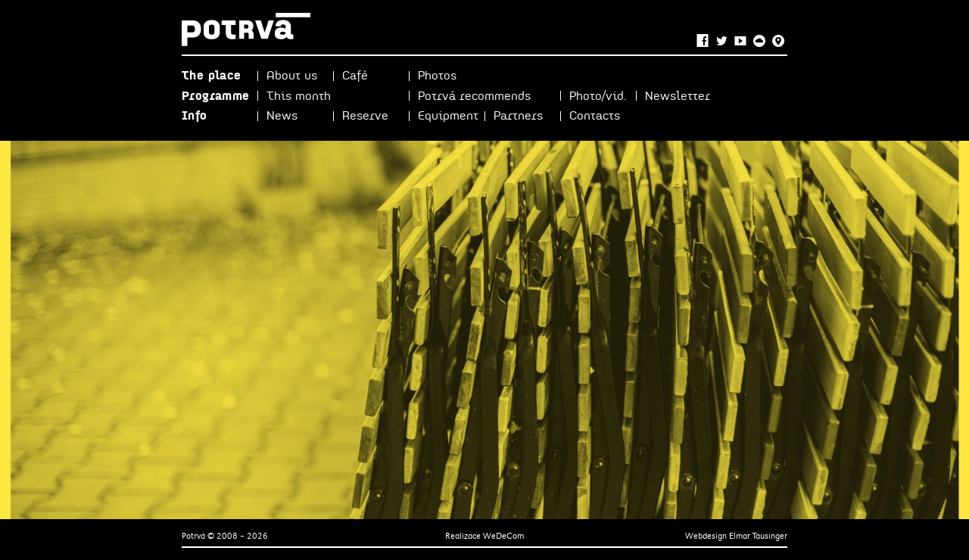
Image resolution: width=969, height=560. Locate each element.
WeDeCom (503, 536)
